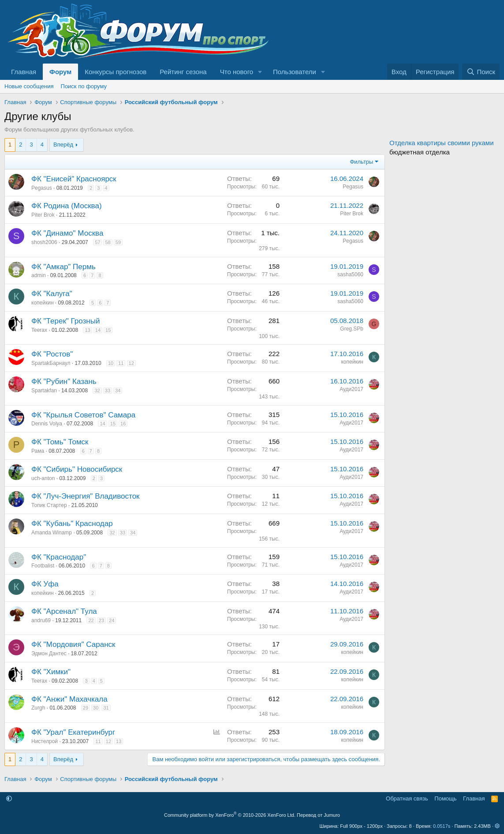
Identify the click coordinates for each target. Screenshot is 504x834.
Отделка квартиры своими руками (442, 143)
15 (108, 330)
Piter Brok (43, 215)
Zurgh (38, 708)
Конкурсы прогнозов (116, 72)
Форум (60, 72)
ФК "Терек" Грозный (65, 321)
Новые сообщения (29, 86)
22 (91, 620)
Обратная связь (407, 798)
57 (97, 242)
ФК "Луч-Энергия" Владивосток (86, 496)
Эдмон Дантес (49, 654)
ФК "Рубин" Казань (64, 381)
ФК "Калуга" (52, 294)
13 (87, 330)
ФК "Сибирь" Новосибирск (77, 469)
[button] (260, 72)
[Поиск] (481, 72)
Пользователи (295, 72)
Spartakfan (44, 391)
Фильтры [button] (361, 162)
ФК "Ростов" (52, 354)
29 (86, 708)
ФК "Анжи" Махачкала (69, 699)
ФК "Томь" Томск (60, 442)
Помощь (445, 798)
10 (111, 363)
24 (112, 620)
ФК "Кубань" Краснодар (72, 524)
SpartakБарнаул (51, 363)
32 (97, 391)
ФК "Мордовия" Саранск (73, 644)
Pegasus (42, 188)
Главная (24, 72)
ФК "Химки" (51, 672)
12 (131, 363)
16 (123, 424)
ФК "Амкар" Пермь (63, 267)
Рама (38, 451)
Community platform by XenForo (230, 815)
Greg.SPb (352, 329)
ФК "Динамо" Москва (67, 233)
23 (101, 620)
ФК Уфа (45, 584)
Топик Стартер (49, 505)
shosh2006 (44, 242)
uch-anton (43, 478)
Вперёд (63, 145)
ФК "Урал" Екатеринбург (73, 732)
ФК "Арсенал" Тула (64, 611)
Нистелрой (45, 741)
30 (96, 708)
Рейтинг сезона (183, 72)
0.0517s (442, 826)
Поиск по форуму (84, 86)
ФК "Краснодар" (59, 557)
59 (118, 242)
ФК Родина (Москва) (67, 206)
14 (98, 330)
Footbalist (43, 566)
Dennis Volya (47, 424)
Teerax (39, 330)
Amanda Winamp (52, 533)
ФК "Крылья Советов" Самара (83, 415)
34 (118, 391)
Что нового (237, 72)
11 (121, 363)
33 (108, 391)
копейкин (43, 303)
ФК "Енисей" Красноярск (74, 179)
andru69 (41, 620)
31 (106, 708)
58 (108, 242)
